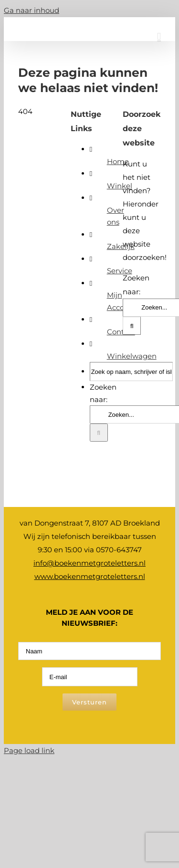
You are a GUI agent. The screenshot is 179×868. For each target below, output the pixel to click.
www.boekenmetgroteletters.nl (90, 576)
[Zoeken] (99, 433)
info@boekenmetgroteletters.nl (89, 563)
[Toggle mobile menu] (159, 36)
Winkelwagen (132, 356)
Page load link (29, 750)
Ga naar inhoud (32, 10)
